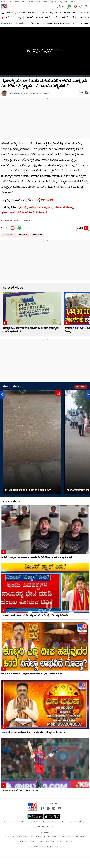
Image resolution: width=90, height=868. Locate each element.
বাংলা (38, 2)
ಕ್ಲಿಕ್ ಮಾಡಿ (47, 200)
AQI (64, 7)
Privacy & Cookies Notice (54, 822)
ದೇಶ (80, 13)
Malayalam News (36, 841)
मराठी (24, 2)
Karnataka (20, 23)
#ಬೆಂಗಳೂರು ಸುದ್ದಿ (43, 17)
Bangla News (50, 836)
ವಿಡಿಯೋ (10, 17)
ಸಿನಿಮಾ (58, 13)
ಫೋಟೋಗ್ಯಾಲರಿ (69, 13)
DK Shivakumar (9, 235)
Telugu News (37, 836)
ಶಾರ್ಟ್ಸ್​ (19, 17)
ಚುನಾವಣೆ (29, 17)
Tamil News (22, 841)
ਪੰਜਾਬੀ (45, 2)
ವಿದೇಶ (87, 13)
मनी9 (66, 2)
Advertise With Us (33, 822)
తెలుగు (17, 2)
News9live (50, 841)
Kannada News (7, 23)
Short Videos (11, 387)
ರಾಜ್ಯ (50, 13)
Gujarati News (64, 836)
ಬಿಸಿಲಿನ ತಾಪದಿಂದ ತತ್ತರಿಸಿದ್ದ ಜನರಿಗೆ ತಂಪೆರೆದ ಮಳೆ (28, 490)
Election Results (27, 13)
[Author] (4, 93)
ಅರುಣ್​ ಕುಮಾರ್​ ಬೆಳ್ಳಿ (16, 93)
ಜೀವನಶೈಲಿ (64, 17)
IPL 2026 (43, 13)
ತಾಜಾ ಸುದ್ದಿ (11, 13)
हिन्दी (11, 2)
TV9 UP (59, 841)
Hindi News (10, 836)
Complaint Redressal (44, 827)
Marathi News (23, 836)
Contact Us (8, 822)
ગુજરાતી (31, 2)
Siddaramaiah (37, 235)
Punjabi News (78, 836)
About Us (19, 822)
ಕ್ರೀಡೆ (55, 17)
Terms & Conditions (76, 822)
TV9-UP (73, 2)
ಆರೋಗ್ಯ (74, 17)
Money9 (68, 841)
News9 (4, 2)
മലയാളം (59, 2)
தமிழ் (51, 2)
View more (81, 387)
